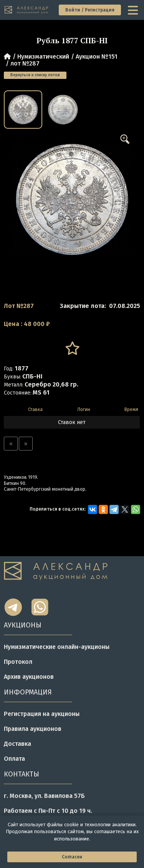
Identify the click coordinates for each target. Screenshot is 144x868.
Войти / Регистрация (90, 10)
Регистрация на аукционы (42, 714)
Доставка (17, 744)
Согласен (72, 857)
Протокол (18, 662)
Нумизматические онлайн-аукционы (57, 647)
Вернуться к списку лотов (35, 75)
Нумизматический (43, 57)
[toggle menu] (134, 10)
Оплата (14, 759)
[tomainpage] (27, 10)
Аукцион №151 (97, 57)
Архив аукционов (29, 677)
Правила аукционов (33, 729)
